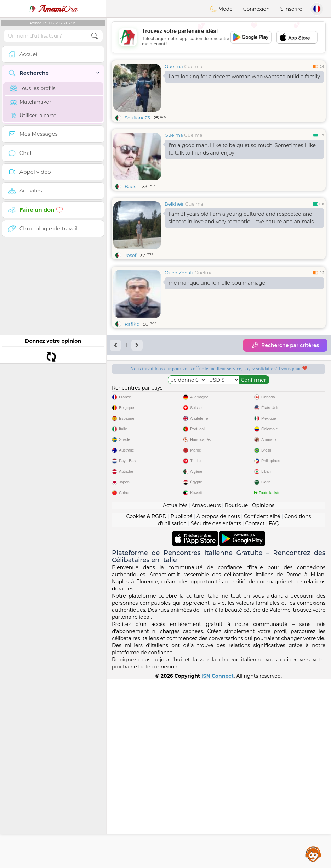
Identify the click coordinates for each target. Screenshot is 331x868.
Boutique (236, 694)
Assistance (313, 854)
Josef (130, 255)
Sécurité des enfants (216, 712)
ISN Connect (218, 864)
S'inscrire (291, 9)
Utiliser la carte (33, 116)
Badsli (132, 186)
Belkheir (174, 204)
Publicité (182, 705)
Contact (255, 712)
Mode (221, 9)
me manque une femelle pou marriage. (217, 283)
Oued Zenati (179, 273)
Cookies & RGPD (147, 705)
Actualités (175, 694)
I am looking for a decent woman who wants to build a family (244, 77)
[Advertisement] (219, 37)
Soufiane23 (137, 118)
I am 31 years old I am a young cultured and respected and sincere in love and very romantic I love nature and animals (241, 218)
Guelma (174, 66)
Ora (53, 9)
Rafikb (132, 324)
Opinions (263, 694)
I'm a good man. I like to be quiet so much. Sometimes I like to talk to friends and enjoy (242, 149)
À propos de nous (218, 705)
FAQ (274, 712)
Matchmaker (31, 102)
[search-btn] (95, 36)
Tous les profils (33, 88)
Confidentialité (262, 705)
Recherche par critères (285, 345)
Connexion (256, 9)
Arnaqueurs (206, 694)
